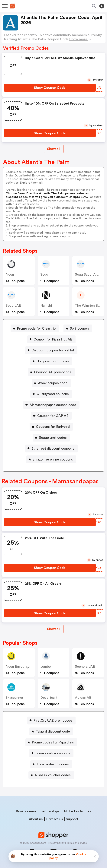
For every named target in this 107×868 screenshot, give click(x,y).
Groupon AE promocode (53, 372)
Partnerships (50, 811)
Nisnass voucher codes (53, 775)
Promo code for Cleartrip (36, 328)
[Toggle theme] (102, 6)
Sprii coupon (79, 328)
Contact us (54, 819)
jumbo (45, 667)
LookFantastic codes (53, 764)
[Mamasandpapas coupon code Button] (51, 405)
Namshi (46, 306)
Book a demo (26, 811)
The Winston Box (88, 306)
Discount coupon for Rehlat (53, 350)
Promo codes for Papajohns (53, 742)
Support (72, 819)
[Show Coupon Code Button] (50, 88)
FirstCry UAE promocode (53, 721)
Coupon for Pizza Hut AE (53, 339)
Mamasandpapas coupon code (53, 405)
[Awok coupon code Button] (51, 383)
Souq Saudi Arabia (89, 274)
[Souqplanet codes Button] (51, 438)
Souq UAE (13, 306)
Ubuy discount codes (53, 361)
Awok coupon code (53, 383)
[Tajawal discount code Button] (51, 731)
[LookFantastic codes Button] (51, 764)
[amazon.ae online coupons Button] (51, 459)
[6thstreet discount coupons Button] (51, 448)
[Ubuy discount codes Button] (51, 361)
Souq (44, 274)
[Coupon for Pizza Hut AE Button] (51, 339)
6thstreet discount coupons (53, 448)
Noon (10, 274)
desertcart (49, 698)
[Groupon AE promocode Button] (51, 372)
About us (36, 819)
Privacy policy (56, 843)
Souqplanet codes (53, 438)
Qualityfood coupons (53, 394)
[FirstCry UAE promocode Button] (51, 721)
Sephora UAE (85, 667)
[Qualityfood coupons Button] (51, 394)
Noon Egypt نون (18, 667)
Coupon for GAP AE (53, 416)
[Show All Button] (54, 629)
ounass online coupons (53, 753)
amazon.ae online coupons (53, 459)
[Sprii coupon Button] (78, 328)
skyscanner (15, 698)
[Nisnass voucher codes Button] (51, 775)
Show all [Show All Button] (54, 149)
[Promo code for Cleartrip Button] (35, 328)
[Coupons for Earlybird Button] (51, 427)
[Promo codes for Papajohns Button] (51, 742)
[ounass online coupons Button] (51, 753)
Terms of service (77, 843)
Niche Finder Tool (78, 811)
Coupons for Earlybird (53, 427)
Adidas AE (83, 698)
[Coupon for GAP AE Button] (51, 416)
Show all (54, 629)
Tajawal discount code (53, 731)
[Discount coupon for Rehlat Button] (51, 350)
